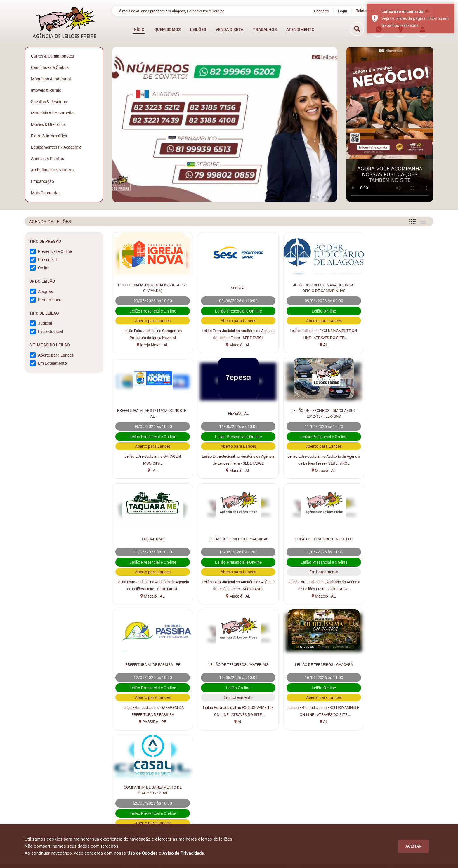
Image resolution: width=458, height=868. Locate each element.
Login (342, 10)
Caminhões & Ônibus (50, 67)
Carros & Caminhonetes (52, 56)
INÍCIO (139, 29)
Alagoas (45, 291)
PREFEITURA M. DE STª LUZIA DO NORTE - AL (395, 287)
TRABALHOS (265, 29)
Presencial (47, 260)
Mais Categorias (46, 193)
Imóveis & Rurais (46, 90)
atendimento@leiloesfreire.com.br (386, 815)
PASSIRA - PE (232, 596)
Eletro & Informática (49, 136)
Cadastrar (409, 763)
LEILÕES (198, 29)
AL (314, 345)
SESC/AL (232, 287)
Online (44, 268)
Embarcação (42, 181)
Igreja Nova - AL (151, 345)
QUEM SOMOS (167, 29)
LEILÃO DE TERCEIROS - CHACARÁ (395, 539)
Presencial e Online (55, 251)
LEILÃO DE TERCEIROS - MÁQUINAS (395, 413)
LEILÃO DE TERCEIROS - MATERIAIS (314, 539)
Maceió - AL (232, 345)
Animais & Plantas (47, 159)
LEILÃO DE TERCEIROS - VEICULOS (151, 539)
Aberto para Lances (56, 355)
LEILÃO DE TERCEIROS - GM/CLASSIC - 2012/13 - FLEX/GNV (232, 413)
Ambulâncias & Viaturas (53, 170)
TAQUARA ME (314, 413)
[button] (313, 197)
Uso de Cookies (143, 853)
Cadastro (321, 10)
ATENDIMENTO (300, 29)
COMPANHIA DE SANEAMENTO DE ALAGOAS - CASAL (151, 664)
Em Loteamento (52, 363)
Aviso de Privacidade (183, 853)
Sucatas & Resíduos (49, 102)
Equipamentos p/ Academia (56, 147)
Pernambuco (50, 300)
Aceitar (413, 846)
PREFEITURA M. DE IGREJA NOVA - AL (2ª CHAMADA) (151, 287)
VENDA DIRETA (229, 29)
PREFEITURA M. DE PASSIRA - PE (232, 539)
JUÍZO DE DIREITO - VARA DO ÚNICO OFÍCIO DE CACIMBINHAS (314, 287)
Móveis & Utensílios (48, 124)
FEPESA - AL (151, 413)
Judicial (45, 323)
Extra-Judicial (50, 331)
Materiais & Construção (52, 113)
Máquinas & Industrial (51, 79)
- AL (395, 345)
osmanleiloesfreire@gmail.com (386, 822)
